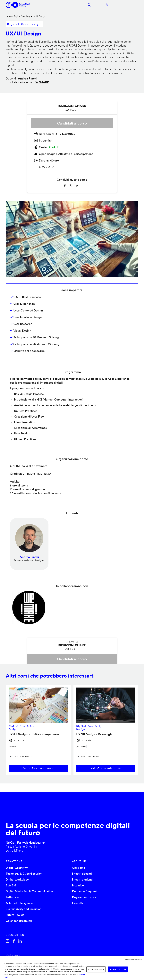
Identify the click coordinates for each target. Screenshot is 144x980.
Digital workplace (17, 879)
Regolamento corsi (84, 897)
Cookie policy (13, 955)
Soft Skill (11, 885)
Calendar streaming (19, 921)
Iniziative (78, 885)
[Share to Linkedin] (77, 186)
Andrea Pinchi (28, 78)
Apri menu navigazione (126, 5)
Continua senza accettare (133, 959)
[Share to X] (71, 186)
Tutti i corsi (13, 897)
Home (9, 16)
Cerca (89, 5)
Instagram (8, 941)
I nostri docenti (82, 874)
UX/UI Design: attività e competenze (34, 734)
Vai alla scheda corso (38, 768)
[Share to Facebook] (65, 186)
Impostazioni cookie (96, 970)
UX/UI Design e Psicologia (94, 734)
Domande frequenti (85, 891)
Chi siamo (79, 868)
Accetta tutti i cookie (118, 970)
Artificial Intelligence (19, 903)
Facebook (14, 941)
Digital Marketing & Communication (29, 891)
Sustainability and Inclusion (24, 909)
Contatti (77, 903)
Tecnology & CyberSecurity (24, 874)
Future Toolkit (15, 915)
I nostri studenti (82, 879)
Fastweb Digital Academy (56, 810)
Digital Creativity (22, 16)
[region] (72, 968)
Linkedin (20, 941)
